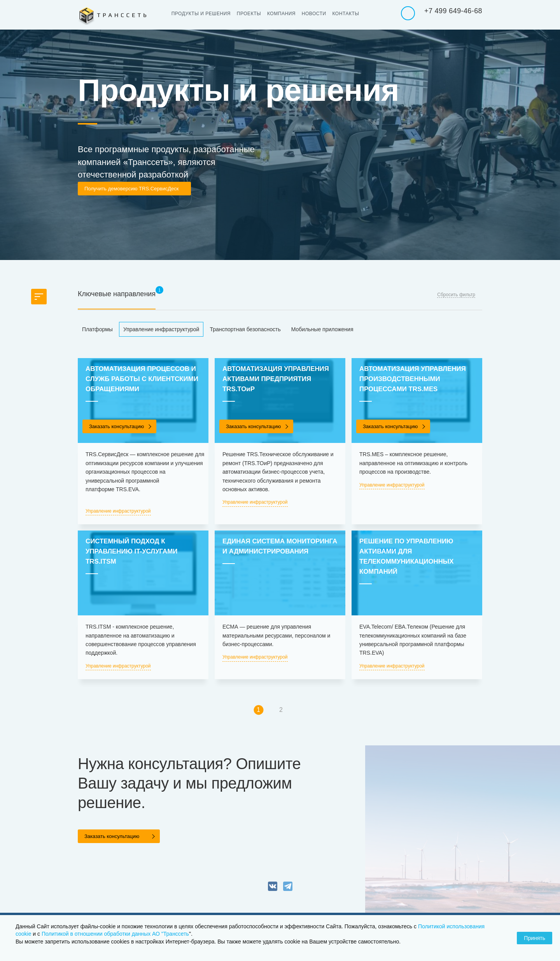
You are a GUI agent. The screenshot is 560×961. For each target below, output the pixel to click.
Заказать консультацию (116, 426)
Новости (324, 14)
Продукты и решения (203, 14)
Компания (289, 14)
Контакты (358, 14)
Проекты (254, 14)
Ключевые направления (117, 294)
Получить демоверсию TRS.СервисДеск (131, 189)
